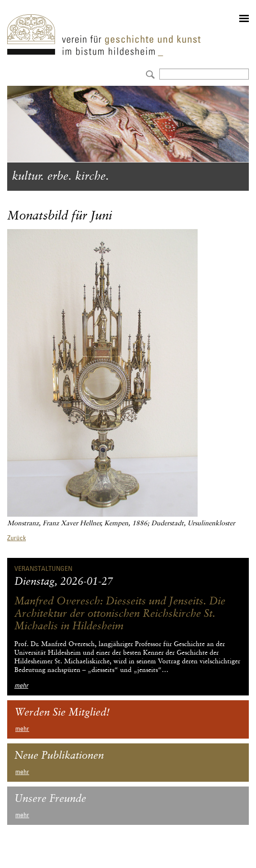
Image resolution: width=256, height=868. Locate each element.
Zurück (17, 538)
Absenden (149, 74)
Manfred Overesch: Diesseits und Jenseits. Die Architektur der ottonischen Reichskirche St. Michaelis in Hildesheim (120, 614)
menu (244, 18)
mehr (21, 685)
